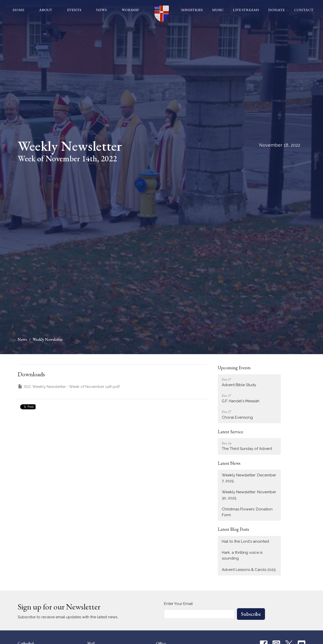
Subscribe (251, 614)
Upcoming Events (234, 368)
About (46, 10)
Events (74, 10)
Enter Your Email (178, 604)
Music (218, 10)
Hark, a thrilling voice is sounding (242, 555)
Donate (276, 10)
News (101, 10)
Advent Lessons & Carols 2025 (249, 570)
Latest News (229, 463)
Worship (130, 10)
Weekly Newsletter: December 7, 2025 (249, 478)
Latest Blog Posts (233, 529)
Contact (304, 10)
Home (18, 10)
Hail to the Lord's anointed (245, 541)
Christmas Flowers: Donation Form (247, 512)
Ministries (192, 10)
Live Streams (246, 10)
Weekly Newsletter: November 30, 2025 (249, 495)
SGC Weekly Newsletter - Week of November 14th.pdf (69, 386)
